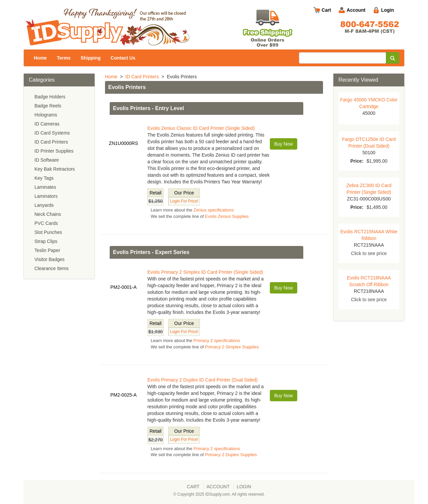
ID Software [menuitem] (47, 160)
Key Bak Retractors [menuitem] (55, 169)
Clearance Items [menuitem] (51, 268)
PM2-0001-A (124, 287)
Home (40, 58)
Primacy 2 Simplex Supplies (232, 347)
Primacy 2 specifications (217, 341)
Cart (326, 10)
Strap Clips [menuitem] (46, 241)
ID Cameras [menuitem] (47, 124)
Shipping (91, 58)
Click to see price (369, 253)
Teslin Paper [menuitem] (47, 250)
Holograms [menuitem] (46, 115)
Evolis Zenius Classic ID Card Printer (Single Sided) (201, 128)
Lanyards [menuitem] (44, 205)
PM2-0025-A (124, 395)
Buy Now (284, 144)
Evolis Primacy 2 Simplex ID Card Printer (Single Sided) (205, 272)
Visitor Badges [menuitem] (49, 259)
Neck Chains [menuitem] (48, 214)
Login (388, 10)
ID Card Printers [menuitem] (51, 142)
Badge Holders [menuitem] (50, 97)
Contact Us (123, 58)
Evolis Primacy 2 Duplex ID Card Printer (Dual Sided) (203, 380)
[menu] (59, 183)
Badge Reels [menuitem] (48, 106)
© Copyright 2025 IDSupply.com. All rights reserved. (219, 494)
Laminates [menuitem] (45, 187)
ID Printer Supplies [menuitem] (54, 151)
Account (356, 10)
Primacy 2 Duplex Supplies (231, 455)
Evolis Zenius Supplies (227, 216)
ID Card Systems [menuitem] (52, 133)
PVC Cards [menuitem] (46, 223)
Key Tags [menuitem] (44, 178)
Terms (64, 58)
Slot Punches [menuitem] (48, 232)
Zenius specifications (214, 210)
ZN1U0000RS (124, 143)
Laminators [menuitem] (46, 196)
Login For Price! (184, 201)
